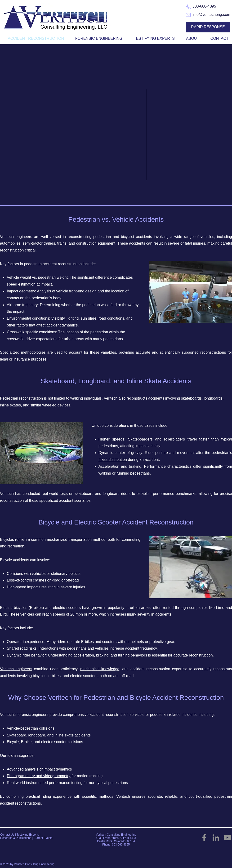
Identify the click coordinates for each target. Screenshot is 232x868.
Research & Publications (16, 838)
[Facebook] (204, 838)
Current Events (43, 838)
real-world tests (55, 494)
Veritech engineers (16, 669)
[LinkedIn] (216, 838)
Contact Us (7, 835)
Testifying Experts (28, 835)
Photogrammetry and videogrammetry (39, 776)
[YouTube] (227, 838)
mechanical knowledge (100, 669)
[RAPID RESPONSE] (208, 27)
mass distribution (113, 460)
